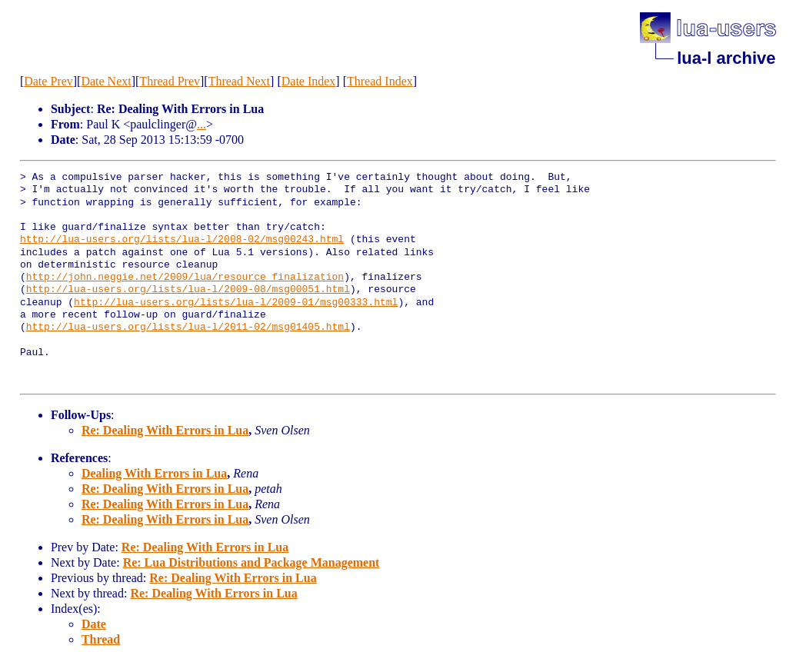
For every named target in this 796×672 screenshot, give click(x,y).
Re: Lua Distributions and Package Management (251, 562)
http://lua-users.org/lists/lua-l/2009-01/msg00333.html (236, 303)
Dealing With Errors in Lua (154, 473)
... (201, 124)
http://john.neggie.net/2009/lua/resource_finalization (185, 278)
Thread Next (239, 81)
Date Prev (48, 81)
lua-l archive (726, 58)
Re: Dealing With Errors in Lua (165, 430)
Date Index (309, 81)
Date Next (106, 81)
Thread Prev (170, 81)
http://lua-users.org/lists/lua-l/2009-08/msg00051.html (188, 290)
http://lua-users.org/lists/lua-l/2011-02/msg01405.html (188, 328)
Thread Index (380, 81)
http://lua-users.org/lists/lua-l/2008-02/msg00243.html (182, 240)
